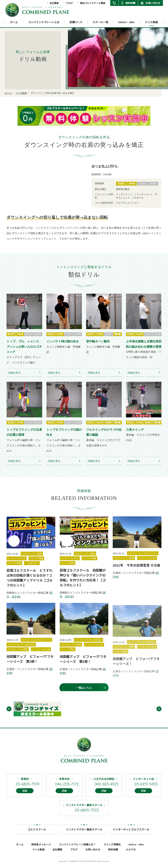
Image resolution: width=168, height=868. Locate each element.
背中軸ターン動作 (98, 346)
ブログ (69, 3)
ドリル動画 (151, 22)
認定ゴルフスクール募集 (93, 3)
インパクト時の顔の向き (63, 346)
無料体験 (130, 3)
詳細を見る (14, 377)
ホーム (14, 22)
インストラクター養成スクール (84, 833)
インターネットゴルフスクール (131, 833)
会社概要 (54, 3)
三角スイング (135, 434)
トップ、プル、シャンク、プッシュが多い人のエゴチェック (24, 351)
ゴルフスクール (37, 833)
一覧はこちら (84, 692)
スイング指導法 (112, 849)
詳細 (25, 795)
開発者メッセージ (41, 849)
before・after (127, 22)
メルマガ (131, 854)
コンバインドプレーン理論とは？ (77, 849)
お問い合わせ (153, 3)
